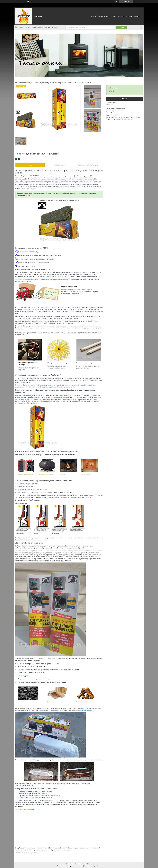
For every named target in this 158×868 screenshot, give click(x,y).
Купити (125, 99)
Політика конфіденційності (93, 866)
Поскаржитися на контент (75, 866)
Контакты (121, 16)
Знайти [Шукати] (121, 27)
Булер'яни (99, 551)
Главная (93, 16)
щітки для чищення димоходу (57, 397)
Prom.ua (90, 864)
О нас (114, 16)
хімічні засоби (86, 710)
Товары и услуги (103, 16)
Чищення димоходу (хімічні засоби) (47, 83)
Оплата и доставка (132, 16)
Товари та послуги (25, 83)
